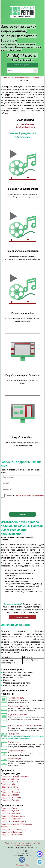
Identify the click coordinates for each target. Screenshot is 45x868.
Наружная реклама (17, 750)
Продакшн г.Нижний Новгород (15, 776)
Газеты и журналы (16, 698)
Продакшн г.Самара (10, 779)
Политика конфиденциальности (27, 844)
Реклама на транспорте (18, 706)
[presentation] (23, 505)
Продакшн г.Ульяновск (11, 797)
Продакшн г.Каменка (10, 813)
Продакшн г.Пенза (9, 808)
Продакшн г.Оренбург (11, 800)
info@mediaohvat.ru (25, 127)
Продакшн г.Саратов (10, 789)
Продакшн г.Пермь (9, 787)
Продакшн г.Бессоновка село (14, 829)
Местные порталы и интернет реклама (26, 726)
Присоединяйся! (23, 865)
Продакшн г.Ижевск (10, 795)
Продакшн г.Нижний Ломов (13, 821)
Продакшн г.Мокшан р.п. (12, 832)
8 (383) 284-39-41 (23, 853)
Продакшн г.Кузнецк (10, 811)
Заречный (37, 78)
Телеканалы (13, 742)
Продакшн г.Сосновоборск (13, 816)
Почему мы (16, 843)
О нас (7, 843)
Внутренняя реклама (17, 714)
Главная (7, 78)
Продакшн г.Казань (9, 782)
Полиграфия (13, 734)
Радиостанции (14, 759)
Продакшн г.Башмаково (12, 835)
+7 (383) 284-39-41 (26, 124)
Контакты (26, 843)
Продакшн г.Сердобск (11, 819)
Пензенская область (21, 78)
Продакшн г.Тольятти (10, 792)
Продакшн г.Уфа (8, 784)
